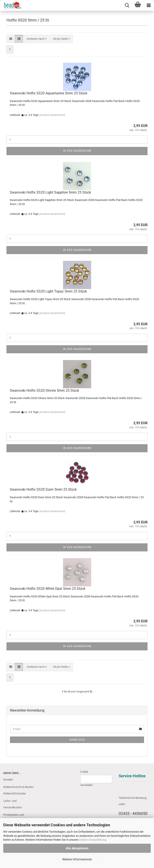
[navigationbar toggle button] (149, 5)
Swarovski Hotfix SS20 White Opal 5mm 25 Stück (48, 589)
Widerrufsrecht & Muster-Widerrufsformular (19, 790)
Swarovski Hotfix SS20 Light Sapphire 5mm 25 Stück (50, 192)
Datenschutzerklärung (93, 840)
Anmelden (77, 740)
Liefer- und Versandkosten (13, 804)
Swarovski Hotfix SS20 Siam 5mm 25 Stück (43, 489)
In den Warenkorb (77, 151)
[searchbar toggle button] (127, 5)
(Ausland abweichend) (52, 115)
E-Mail (84, 772)
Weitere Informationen (77, 859)
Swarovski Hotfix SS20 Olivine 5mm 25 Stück (44, 390)
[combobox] (37, 39)
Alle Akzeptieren (77, 848)
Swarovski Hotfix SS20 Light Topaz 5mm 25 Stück (48, 291)
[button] (11, 39)
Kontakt (8, 780)
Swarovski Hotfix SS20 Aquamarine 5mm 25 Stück (49, 93)
